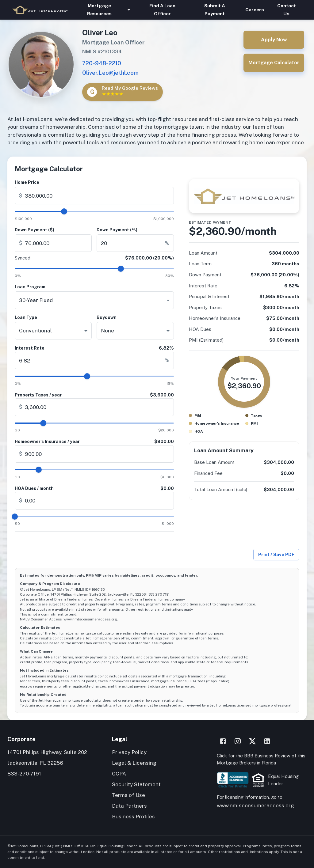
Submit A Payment (215, 10)
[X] (252, 741)
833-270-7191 (24, 774)
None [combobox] (107, 331)
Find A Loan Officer (162, 10)
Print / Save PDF (276, 555)
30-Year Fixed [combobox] (36, 300)
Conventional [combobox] (35, 331)
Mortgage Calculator (274, 63)
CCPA (119, 774)
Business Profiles (133, 817)
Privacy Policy (129, 752)
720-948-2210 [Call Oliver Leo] (102, 63)
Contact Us (287, 10)
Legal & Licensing (134, 763)
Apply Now (274, 40)
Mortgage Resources (103, 10)
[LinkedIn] (267, 741)
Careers (255, 10)
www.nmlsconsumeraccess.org (255, 805)
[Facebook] (223, 741)
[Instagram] (238, 741)
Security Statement (136, 784)
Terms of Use (128, 795)
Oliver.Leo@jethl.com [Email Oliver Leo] (110, 73)
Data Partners (129, 806)
